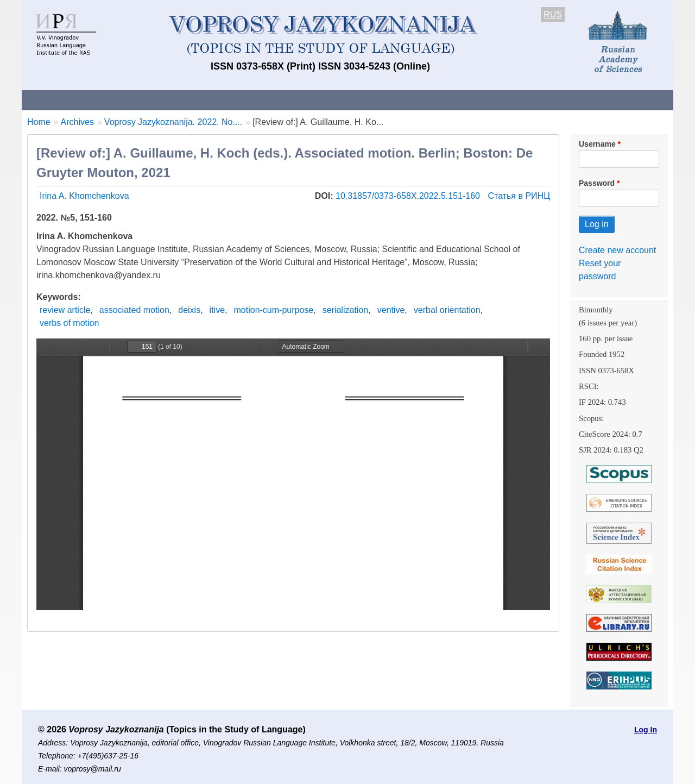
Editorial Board (532, 100)
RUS (553, 14)
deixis (189, 310)
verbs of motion (69, 323)
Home (39, 122)
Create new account (617, 250)
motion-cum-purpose (274, 310)
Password (597, 183)
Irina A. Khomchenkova (84, 196)
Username (597, 144)
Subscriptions (456, 100)
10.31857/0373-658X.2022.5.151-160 (409, 196)
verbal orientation (447, 310)
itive (217, 310)
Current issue (327, 100)
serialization (345, 310)
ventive (391, 310)
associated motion (134, 310)
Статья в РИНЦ (519, 196)
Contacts (139, 100)
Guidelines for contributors (229, 100)
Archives (391, 100)
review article (65, 310)
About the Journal (67, 100)
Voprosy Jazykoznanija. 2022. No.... (173, 122)
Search (596, 100)
